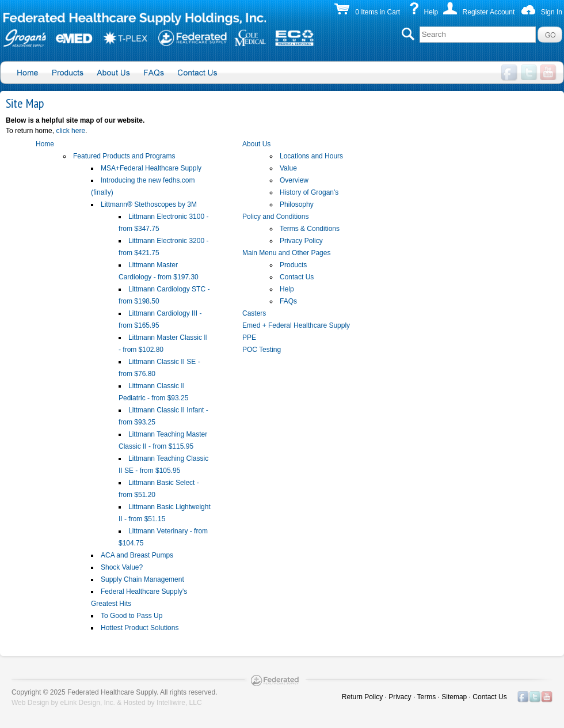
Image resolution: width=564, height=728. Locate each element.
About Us (256, 144)
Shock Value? (122, 567)
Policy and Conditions (275, 217)
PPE (249, 338)
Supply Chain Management (142, 579)
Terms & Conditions (310, 229)
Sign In (552, 12)
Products (293, 265)
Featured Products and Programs (124, 156)
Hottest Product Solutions (140, 628)
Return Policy (362, 697)
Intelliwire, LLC (179, 703)
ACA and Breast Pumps (137, 555)
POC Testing (262, 350)
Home (45, 144)
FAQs (288, 301)
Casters (254, 313)
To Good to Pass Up (132, 616)
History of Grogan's (309, 192)
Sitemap (454, 697)
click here (70, 131)
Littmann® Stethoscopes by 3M (149, 204)
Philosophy (297, 204)
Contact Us (297, 277)
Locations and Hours (311, 156)
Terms (427, 697)
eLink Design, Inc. (88, 703)
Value (288, 168)
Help (431, 12)
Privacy (400, 697)
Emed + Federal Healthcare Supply (296, 325)
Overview (294, 180)
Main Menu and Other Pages (286, 253)
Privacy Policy (301, 241)
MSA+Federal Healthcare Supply (151, 168)
